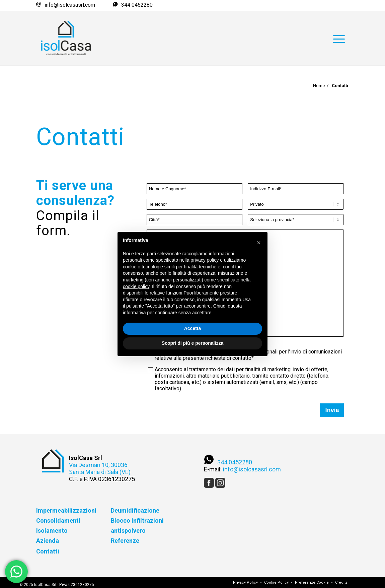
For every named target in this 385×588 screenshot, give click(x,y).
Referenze (125, 541)
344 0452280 (137, 5)
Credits (341, 582)
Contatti (48, 551)
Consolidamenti (58, 520)
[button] (259, 243)
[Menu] (339, 26)
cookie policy (136, 286)
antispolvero (128, 531)
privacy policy (205, 260)
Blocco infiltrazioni (137, 520)
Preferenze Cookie (312, 582)
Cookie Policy (276, 582)
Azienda (48, 541)
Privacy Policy (245, 582)
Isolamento (52, 531)
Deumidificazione (135, 510)
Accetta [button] (193, 328)
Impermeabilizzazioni (66, 510)
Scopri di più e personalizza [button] (192, 343)
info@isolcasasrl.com (70, 5)
